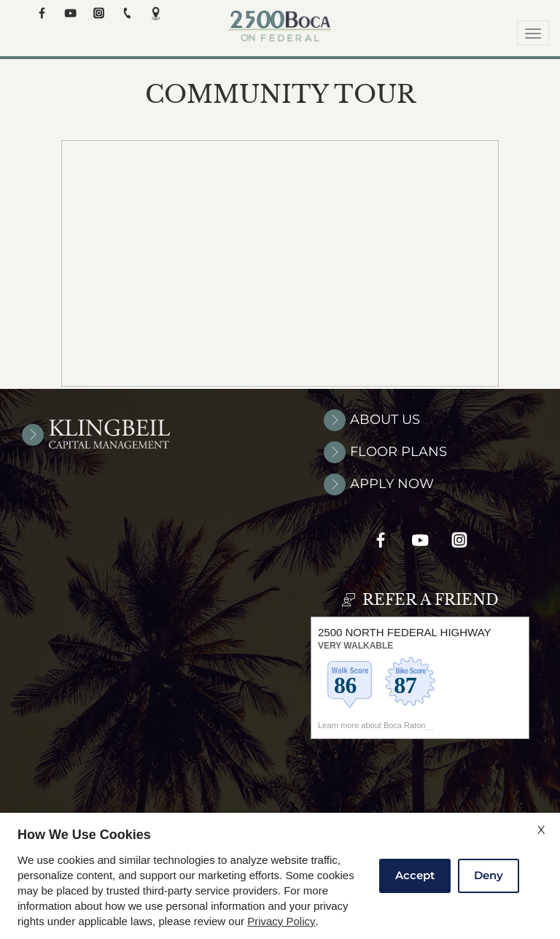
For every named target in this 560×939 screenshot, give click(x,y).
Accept (415, 875)
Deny (489, 875)
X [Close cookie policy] (541, 830)
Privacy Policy (281, 921)
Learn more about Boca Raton (372, 733)
